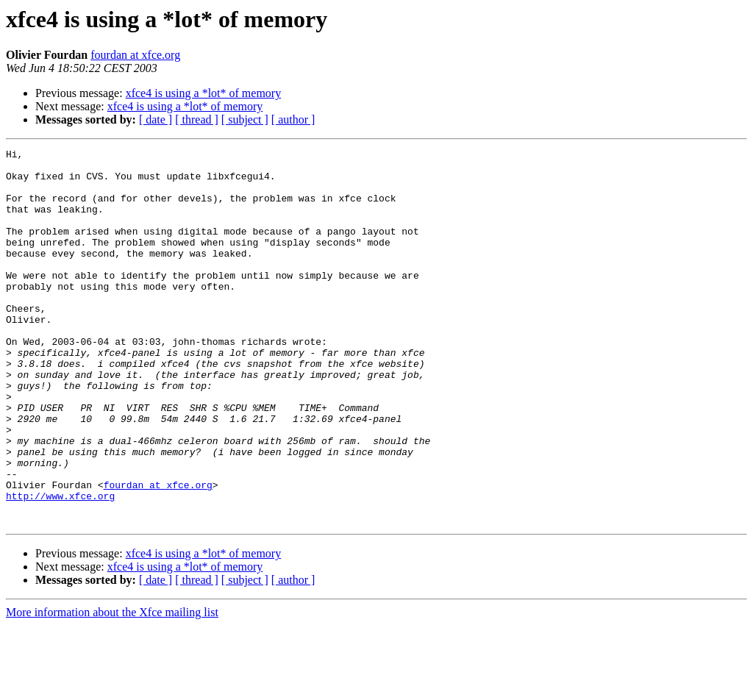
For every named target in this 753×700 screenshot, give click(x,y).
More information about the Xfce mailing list (112, 687)
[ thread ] (197, 119)
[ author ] (293, 119)
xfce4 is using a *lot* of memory (204, 93)
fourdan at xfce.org (135, 55)
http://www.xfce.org (60, 566)
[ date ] (156, 119)
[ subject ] (245, 119)
